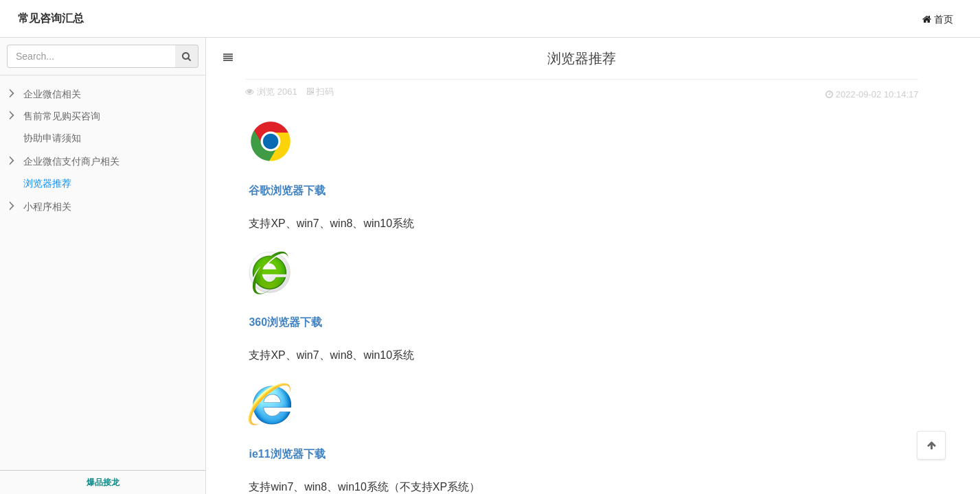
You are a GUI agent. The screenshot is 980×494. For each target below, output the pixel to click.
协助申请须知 (52, 138)
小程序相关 (47, 207)
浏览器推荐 (47, 183)
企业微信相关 (52, 94)
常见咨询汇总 (51, 18)
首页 (938, 19)
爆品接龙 (103, 482)
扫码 (325, 92)
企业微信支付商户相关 (71, 161)
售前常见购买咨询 (62, 116)
